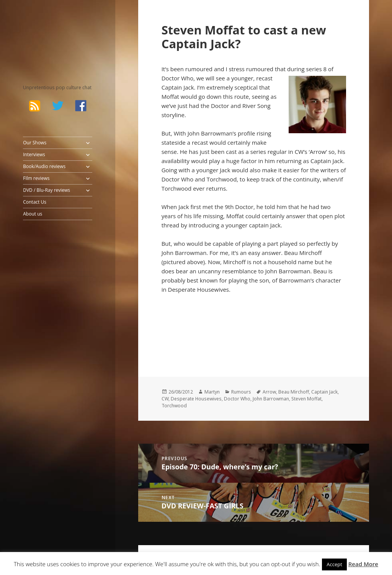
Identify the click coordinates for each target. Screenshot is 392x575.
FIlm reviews (36, 178)
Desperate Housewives (196, 399)
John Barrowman (271, 399)
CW (165, 399)
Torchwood (174, 406)
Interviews (34, 154)
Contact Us (35, 202)
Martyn (212, 392)
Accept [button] (334, 564)
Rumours (241, 392)
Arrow (269, 392)
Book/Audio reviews (44, 166)
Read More (363, 564)
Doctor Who (237, 399)
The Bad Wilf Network (50, 34)
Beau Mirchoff (294, 392)
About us (33, 214)
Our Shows (35, 143)
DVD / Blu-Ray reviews (47, 190)
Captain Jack (324, 392)
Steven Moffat (306, 399)
